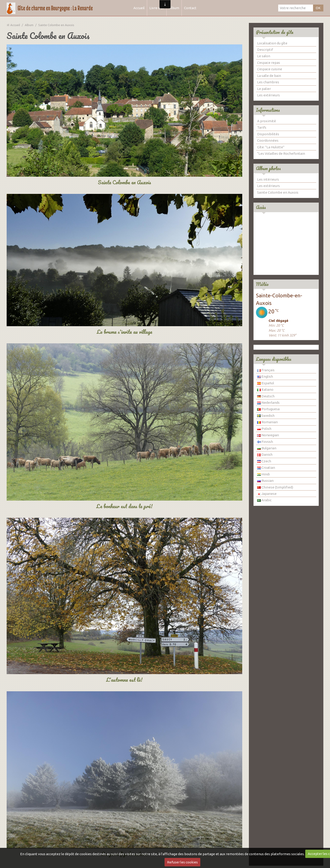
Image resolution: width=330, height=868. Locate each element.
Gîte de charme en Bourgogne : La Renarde (55, 8)
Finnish (265, 442)
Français (266, 370)
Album (174, 8)
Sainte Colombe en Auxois (278, 192)
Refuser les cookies (182, 862)
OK (318, 8)
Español (266, 383)
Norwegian (268, 435)
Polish (264, 429)
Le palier (264, 89)
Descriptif (265, 50)
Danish (265, 454)
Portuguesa (268, 409)
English (265, 376)
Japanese (267, 494)
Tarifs (262, 127)
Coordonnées (268, 140)
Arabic (264, 500)
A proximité (267, 121)
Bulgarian (267, 448)
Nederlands (268, 403)
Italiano (265, 389)
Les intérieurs (268, 179)
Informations (268, 110)
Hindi (263, 474)
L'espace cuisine (270, 69)
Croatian (266, 468)
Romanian (267, 422)
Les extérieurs (268, 95)
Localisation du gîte (272, 43)
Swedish (266, 416)
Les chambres (268, 82)
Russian (265, 481)
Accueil (139, 8)
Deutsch (266, 396)
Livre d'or (157, 8)
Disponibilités (268, 134)
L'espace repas (269, 63)
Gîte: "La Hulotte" (271, 147)
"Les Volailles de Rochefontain (281, 153)
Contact (190, 8)
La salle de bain (269, 76)
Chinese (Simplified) (275, 487)
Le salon (264, 56)
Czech (264, 461)
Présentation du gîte (275, 32)
